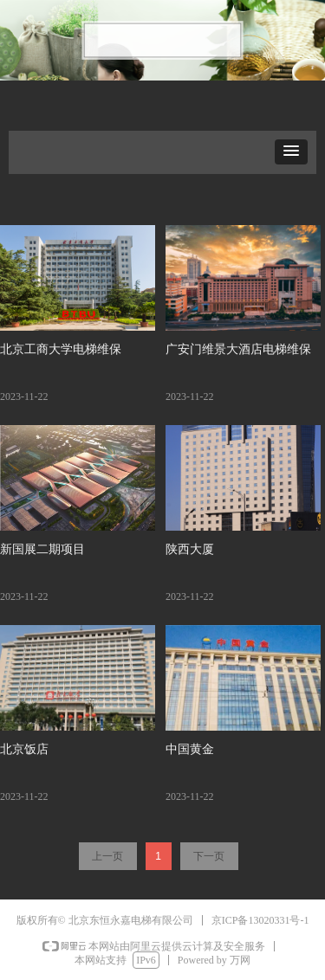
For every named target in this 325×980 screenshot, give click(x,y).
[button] (291, 152)
